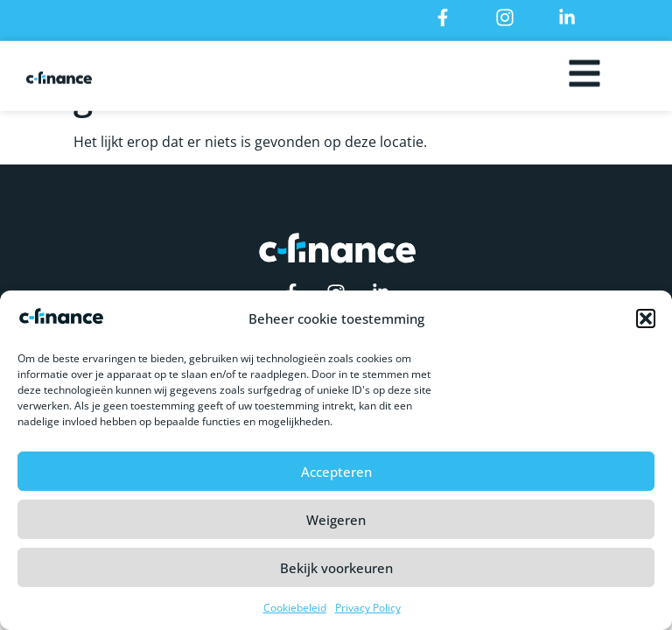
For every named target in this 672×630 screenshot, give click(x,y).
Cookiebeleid (295, 614)
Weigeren (336, 526)
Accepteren (336, 478)
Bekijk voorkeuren (336, 574)
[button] (646, 325)
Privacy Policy (368, 614)
